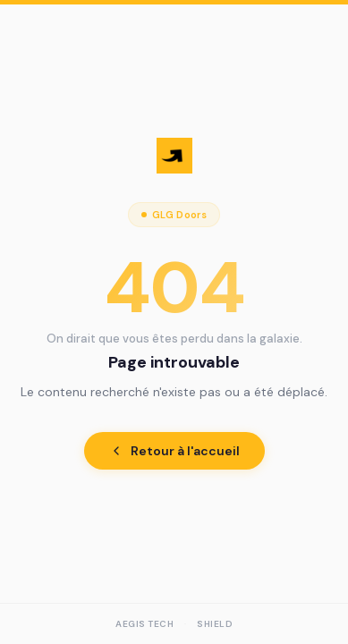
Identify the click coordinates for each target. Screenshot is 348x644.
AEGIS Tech (144, 624)
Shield (215, 624)
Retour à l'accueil (174, 451)
